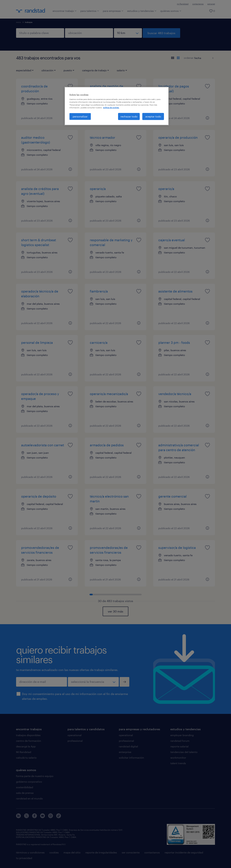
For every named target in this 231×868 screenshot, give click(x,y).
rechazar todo (129, 116)
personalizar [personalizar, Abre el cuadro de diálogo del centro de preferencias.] (80, 116)
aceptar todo (153, 116)
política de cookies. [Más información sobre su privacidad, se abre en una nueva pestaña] (111, 108)
